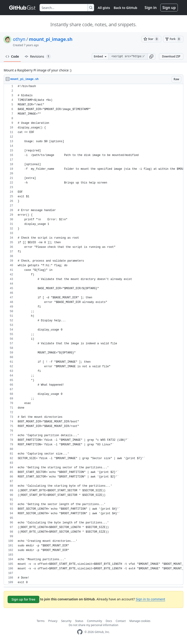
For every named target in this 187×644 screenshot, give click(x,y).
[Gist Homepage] (23, 8)
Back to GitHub (125, 8)
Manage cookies (140, 621)
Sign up (169, 8)
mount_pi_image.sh (51, 39)
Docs (109, 621)
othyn (19, 39)
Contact (121, 621)
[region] (93, 335)
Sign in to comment (150, 599)
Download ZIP (171, 56)
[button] (151, 56)
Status (79, 621)
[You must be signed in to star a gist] (151, 39)
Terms (41, 621)
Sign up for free (23, 599)
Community (95, 621)
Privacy (53, 621)
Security (66, 621)
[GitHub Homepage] (80, 632)
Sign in (151, 8)
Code (12, 56)
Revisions (38, 56)
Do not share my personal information (94, 625)
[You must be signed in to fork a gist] (173, 39)
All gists (104, 8)
